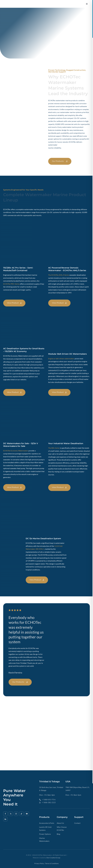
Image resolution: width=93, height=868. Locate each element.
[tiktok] (21, 814)
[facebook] (5, 814)
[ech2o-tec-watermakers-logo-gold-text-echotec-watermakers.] (16, 3)
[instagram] (16, 814)
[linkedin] (5, 819)
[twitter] (11, 814)
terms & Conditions (52, 863)
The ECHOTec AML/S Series (59, 275)
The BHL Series (54, 448)
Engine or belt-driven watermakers (61, 359)
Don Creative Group (53, 858)
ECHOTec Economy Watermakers (16, 451)
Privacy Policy (39, 863)
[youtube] (27, 814)
